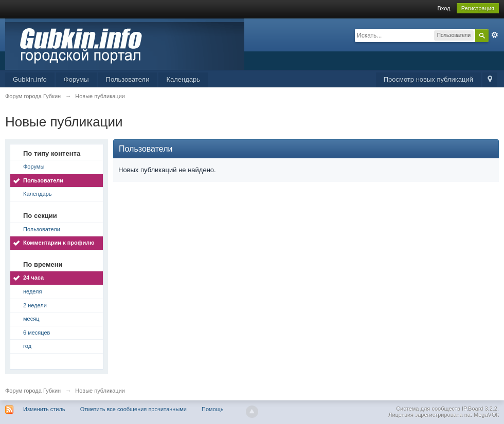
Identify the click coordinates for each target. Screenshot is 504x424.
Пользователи (128, 79)
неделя (33, 291)
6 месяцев (37, 333)
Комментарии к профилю (59, 243)
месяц (31, 319)
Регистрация (478, 8)
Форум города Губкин (33, 391)
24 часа (33, 278)
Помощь (213, 409)
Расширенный (495, 35)
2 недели (35, 305)
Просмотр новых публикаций (428, 79)
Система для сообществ (428, 409)
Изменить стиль (44, 409)
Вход (444, 8)
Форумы (76, 79)
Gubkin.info (30, 79)
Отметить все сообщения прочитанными (133, 409)
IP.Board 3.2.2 (480, 409)
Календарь (183, 79)
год (27, 346)
